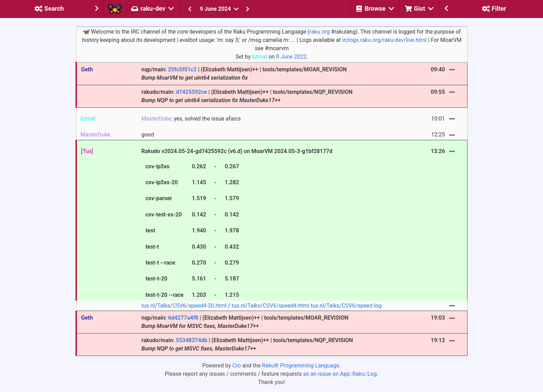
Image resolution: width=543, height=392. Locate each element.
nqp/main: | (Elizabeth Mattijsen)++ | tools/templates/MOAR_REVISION (244, 74)
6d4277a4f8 (183, 318)
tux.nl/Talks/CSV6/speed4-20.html (184, 306)
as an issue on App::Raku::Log (340, 374)
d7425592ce (192, 92)
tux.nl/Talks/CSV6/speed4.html (270, 306)
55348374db (192, 340)
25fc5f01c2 (182, 69)
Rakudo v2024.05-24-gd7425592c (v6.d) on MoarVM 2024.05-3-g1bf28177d (237, 224)
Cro (237, 366)
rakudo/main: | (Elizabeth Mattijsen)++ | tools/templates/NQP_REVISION (247, 96)
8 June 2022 (291, 57)
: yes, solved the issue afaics (191, 119)
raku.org (320, 32)
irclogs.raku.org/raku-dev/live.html (384, 40)
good (148, 135)
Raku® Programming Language (301, 366)
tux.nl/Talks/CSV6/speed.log (346, 306)
